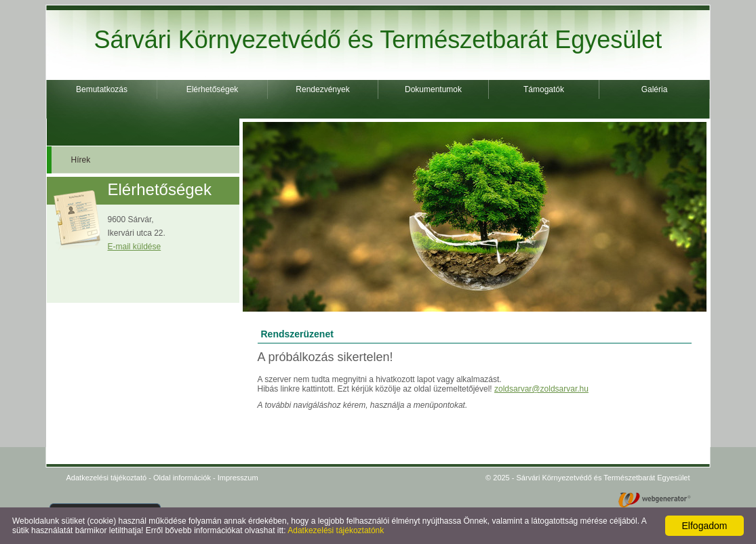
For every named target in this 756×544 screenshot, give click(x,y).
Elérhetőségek (213, 89)
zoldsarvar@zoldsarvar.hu (541, 389)
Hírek (81, 160)
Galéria (655, 89)
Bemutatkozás (102, 89)
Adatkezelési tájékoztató (107, 478)
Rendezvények (322, 89)
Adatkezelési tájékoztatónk (336, 530)
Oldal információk (182, 478)
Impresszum (238, 478)
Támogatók (544, 89)
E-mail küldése (135, 247)
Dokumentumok (433, 89)
